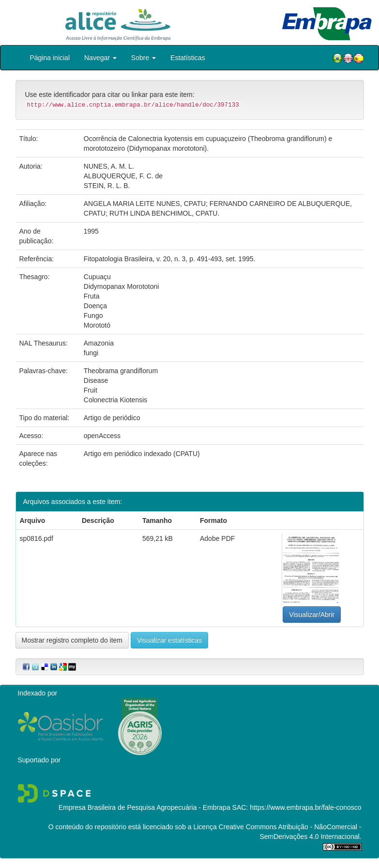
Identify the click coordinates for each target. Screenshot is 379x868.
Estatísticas (188, 58)
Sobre (144, 58)
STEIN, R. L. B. (107, 186)
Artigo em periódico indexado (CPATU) (142, 454)
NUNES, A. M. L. (109, 166)
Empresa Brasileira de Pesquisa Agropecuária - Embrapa (144, 807)
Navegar (100, 58)
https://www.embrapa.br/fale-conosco (305, 807)
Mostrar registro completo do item (72, 640)
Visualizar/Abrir (312, 615)
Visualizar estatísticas (169, 640)
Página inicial (50, 58)
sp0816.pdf (37, 538)
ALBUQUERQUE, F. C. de (123, 176)
